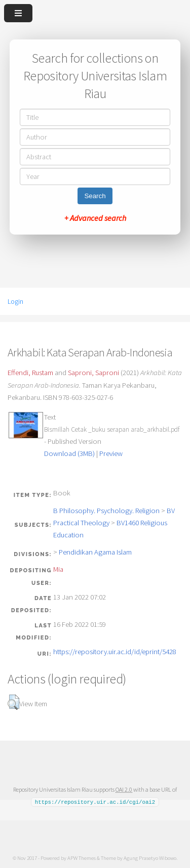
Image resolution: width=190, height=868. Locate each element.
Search (95, 196)
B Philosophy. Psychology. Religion (106, 511)
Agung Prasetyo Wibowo (150, 857)
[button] (13, 702)
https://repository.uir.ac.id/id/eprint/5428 (115, 652)
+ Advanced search (95, 218)
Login (15, 301)
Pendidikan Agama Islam (95, 552)
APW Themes (82, 857)
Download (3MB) (69, 453)
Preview (111, 453)
